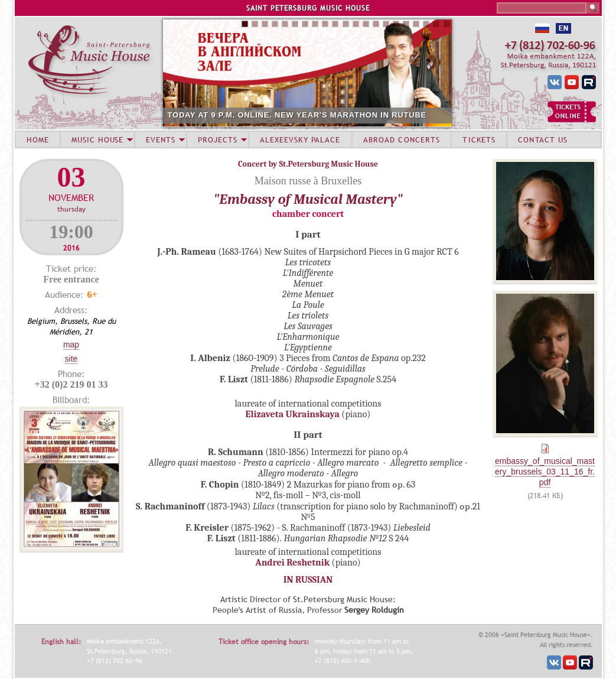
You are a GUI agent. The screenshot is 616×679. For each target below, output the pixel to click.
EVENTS (161, 139)
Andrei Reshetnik (292, 563)
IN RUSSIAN (308, 580)
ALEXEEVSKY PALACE (300, 139)
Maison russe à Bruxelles (308, 181)
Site (71, 359)
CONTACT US (543, 139)
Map (71, 345)
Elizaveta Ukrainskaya (293, 414)
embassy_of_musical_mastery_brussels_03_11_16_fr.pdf (545, 472)
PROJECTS (218, 139)
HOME (38, 139)
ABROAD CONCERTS (402, 139)
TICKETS (479, 139)
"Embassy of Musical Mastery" (308, 199)
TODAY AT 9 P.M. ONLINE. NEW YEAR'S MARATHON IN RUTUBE (297, 115)
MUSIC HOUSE (97, 139)
